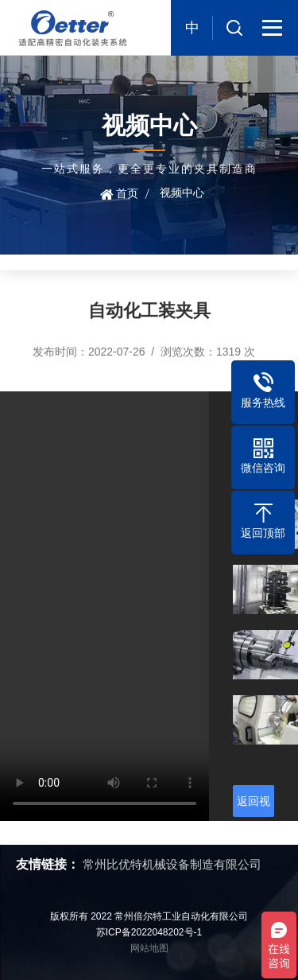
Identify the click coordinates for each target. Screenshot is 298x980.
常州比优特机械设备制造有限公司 (172, 864)
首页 (127, 193)
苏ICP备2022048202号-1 (149, 932)
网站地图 (149, 948)
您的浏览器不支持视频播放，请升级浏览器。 (104, 606)
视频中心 (182, 192)
